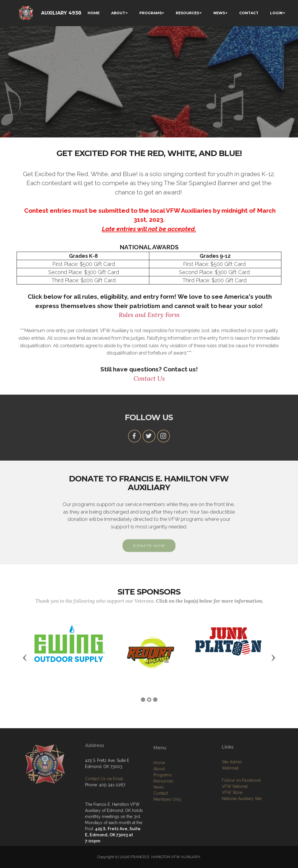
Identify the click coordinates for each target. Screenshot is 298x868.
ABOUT (118, 13)
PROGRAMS (151, 13)
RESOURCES (187, 13)
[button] (25, 657)
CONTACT (249, 13)
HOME (94, 13)
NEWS (219, 13)
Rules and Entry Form (149, 315)
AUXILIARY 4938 (61, 13)
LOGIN (276, 13)
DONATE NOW (149, 556)
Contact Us (149, 378)
